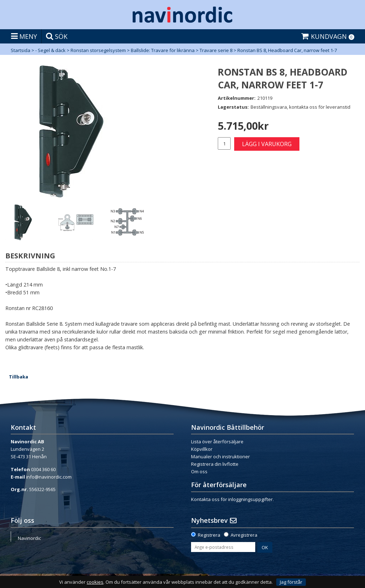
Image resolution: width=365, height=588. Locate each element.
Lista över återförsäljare (217, 442)
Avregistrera (244, 535)
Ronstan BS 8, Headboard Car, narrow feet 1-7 (287, 50)
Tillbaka (19, 377)
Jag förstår (291, 582)
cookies (95, 582)
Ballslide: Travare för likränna (163, 50)
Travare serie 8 (216, 50)
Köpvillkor (202, 449)
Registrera (209, 535)
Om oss (199, 471)
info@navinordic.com (49, 477)
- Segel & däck (50, 50)
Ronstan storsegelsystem (98, 50)
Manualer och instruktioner (220, 457)
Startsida (20, 50)
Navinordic (29, 538)
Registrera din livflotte (215, 464)
